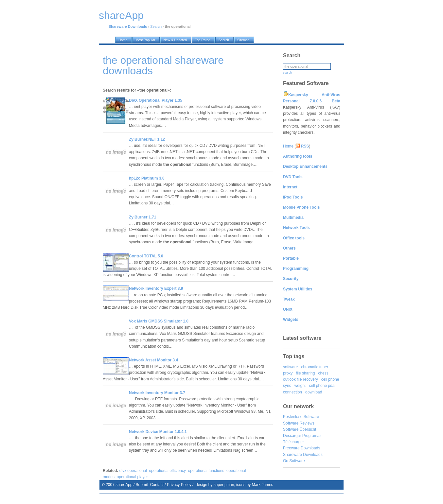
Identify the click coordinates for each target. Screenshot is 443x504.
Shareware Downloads (303, 455)
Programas (312, 436)
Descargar (292, 436)
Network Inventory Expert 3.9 (156, 288)
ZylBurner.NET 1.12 (147, 139)
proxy (288, 373)
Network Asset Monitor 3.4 (153, 360)
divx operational (133, 471)
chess (323, 373)
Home (288, 146)
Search (156, 26)
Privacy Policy (179, 485)
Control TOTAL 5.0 (146, 256)
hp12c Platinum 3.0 (147, 178)
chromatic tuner (315, 367)
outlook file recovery (301, 379)
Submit (142, 485)
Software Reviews (299, 423)
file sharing (305, 373)
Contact (157, 485)
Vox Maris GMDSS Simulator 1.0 (159, 321)
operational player (132, 477)
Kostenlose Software (301, 417)
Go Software (294, 461)
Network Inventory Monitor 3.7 (157, 393)
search (287, 73)
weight (300, 386)
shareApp (124, 485)
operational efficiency (167, 471)
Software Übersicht (300, 429)
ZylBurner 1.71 (142, 217)
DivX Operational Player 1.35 (156, 100)
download (314, 392)
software (290, 367)
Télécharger (293, 442)
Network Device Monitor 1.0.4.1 (158, 432)
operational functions (206, 471)
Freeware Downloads (301, 448)
